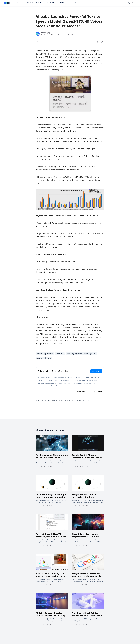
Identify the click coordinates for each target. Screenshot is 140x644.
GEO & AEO (51, 3)
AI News (53, 35)
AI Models (72, 3)
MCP (62, 3)
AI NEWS (29, 3)
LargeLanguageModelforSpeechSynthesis (81, 354)
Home (20, 3)
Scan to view (96, 371)
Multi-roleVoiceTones (44, 358)
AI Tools (40, 3)
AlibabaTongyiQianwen (45, 354)
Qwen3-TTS (60, 354)
